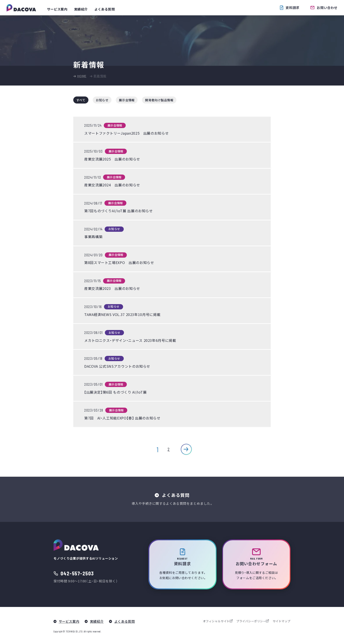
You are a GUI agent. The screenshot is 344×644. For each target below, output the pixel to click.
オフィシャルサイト (216, 621)
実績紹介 (81, 9)
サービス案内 (57, 9)
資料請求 (292, 8)
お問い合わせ (327, 8)
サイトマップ (282, 621)
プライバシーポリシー (251, 621)
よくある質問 (105, 9)
